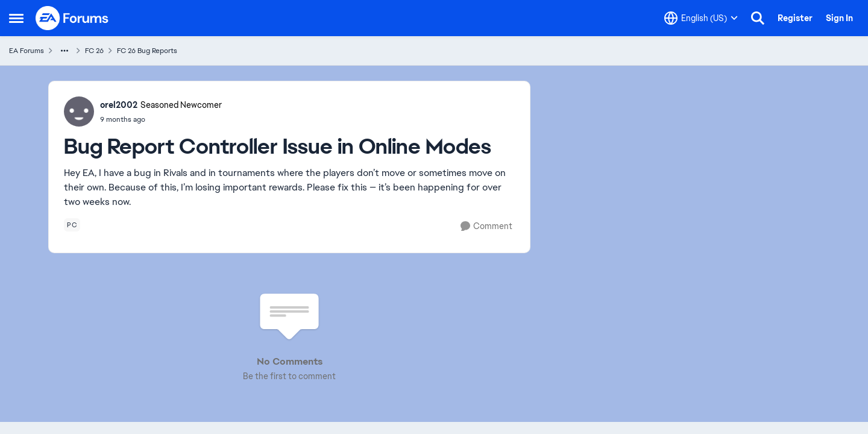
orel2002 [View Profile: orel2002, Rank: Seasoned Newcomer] (119, 105)
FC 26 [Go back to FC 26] (94, 51)
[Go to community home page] (72, 18)
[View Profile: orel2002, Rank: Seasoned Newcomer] (79, 112)
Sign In (839, 18)
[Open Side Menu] (16, 18)
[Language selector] (701, 18)
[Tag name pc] (72, 225)
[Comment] (486, 226)
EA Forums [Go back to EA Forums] (27, 51)
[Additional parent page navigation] (64, 51)
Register (795, 18)
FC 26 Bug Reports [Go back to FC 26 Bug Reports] (147, 51)
